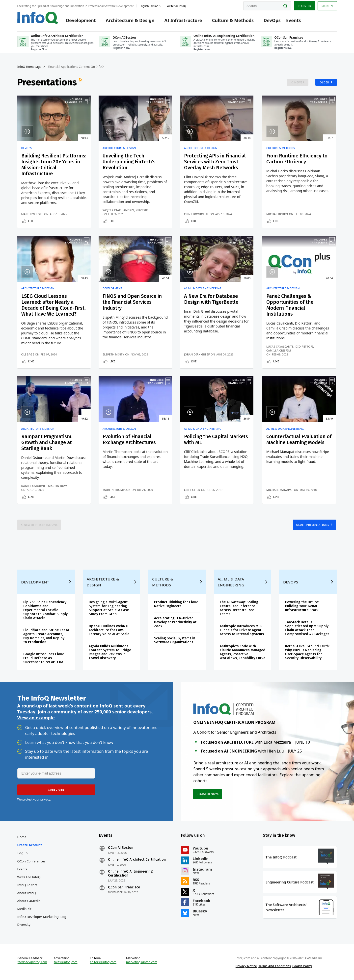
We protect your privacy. (34, 799)
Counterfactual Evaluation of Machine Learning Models (299, 439)
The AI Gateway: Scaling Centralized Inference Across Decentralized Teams (239, 608)
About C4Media (29, 901)
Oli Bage (28, 354)
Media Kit (24, 909)
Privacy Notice (246, 966)
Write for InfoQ (29, 877)
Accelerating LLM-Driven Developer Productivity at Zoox (175, 622)
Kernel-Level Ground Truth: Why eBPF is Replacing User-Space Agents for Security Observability (307, 652)
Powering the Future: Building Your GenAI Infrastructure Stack (302, 606)
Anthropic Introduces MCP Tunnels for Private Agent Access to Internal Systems (242, 630)
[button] (56, 790)
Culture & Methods (233, 20)
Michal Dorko (277, 214)
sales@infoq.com (66, 962)
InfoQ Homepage (29, 67)
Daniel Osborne (34, 486)
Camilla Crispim (279, 350)
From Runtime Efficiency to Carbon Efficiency (297, 159)
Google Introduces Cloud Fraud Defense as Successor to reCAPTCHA (44, 658)
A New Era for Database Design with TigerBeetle (211, 299)
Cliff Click (192, 490)
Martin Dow (57, 486)
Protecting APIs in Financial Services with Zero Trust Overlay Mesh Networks (215, 162)
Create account (30, 845)
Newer (299, 82)
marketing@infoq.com (142, 962)
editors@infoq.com (103, 962)
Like (31, 221)
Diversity (24, 925)
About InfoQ (27, 893)
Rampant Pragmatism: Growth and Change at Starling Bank (47, 442)
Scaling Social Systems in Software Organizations (175, 640)
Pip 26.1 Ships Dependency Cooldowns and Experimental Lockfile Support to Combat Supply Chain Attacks (45, 610)
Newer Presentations (41, 525)
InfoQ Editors (27, 885)
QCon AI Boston (121, 848)
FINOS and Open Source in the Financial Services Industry (132, 302)
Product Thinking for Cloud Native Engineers (176, 604)
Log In (23, 853)
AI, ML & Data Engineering (203, 288)
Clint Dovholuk (196, 214)
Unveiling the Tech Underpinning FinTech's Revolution (129, 162)
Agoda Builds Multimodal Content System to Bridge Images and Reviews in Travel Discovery (110, 652)
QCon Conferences (31, 861)
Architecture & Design (130, 20)
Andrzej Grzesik (136, 210)
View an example (36, 718)
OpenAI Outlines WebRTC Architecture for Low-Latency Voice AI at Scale (109, 630)
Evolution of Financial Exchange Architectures (129, 439)
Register (304, 6)
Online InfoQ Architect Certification (137, 860)
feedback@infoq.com (32, 962)
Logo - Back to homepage (38, 18)
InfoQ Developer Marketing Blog (42, 917)
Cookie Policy (302, 966)
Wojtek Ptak (112, 210)
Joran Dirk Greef (197, 354)
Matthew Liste (32, 214)
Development (81, 20)
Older (324, 82)
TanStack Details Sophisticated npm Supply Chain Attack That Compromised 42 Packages (307, 628)
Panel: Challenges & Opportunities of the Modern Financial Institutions (290, 305)
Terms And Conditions (275, 966)
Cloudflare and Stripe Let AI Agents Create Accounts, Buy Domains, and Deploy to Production (46, 636)
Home (22, 837)
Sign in (327, 6)
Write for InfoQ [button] (176, 6)
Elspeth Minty (113, 354)
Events (294, 20)
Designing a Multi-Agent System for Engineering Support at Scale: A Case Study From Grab (109, 608)
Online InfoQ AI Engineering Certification (130, 874)
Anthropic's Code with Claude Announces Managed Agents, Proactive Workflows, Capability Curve (243, 652)
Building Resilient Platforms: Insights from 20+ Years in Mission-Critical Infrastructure (54, 165)
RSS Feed (81, 82)
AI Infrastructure (183, 20)
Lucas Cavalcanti (280, 346)
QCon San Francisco (124, 887)
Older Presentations (313, 525)
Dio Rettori (304, 346)
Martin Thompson (117, 490)
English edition (149, 6)
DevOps (272, 20)
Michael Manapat (280, 490)
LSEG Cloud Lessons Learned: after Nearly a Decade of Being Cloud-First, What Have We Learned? (53, 305)
